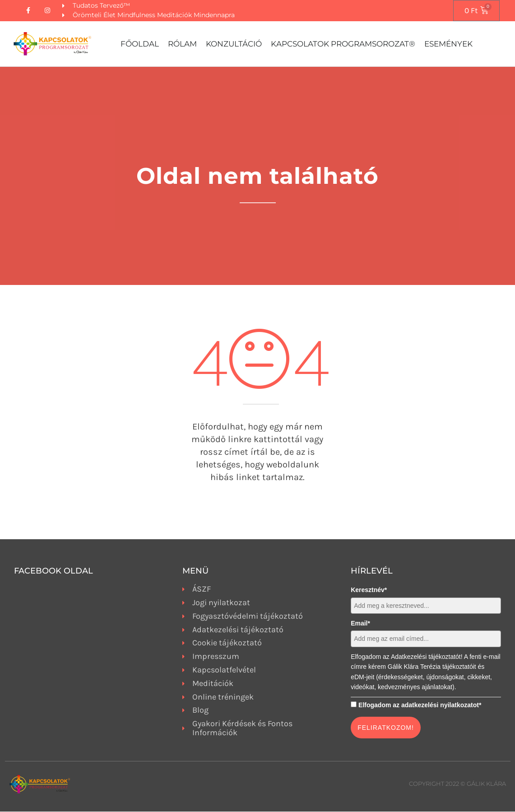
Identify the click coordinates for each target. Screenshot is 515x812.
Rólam (182, 44)
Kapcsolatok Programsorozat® (343, 44)
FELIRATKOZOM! (386, 728)
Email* (360, 624)
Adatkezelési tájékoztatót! (427, 657)
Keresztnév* (369, 590)
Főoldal (140, 44)
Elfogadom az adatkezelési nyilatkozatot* (420, 705)
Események (448, 44)
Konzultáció (234, 44)
